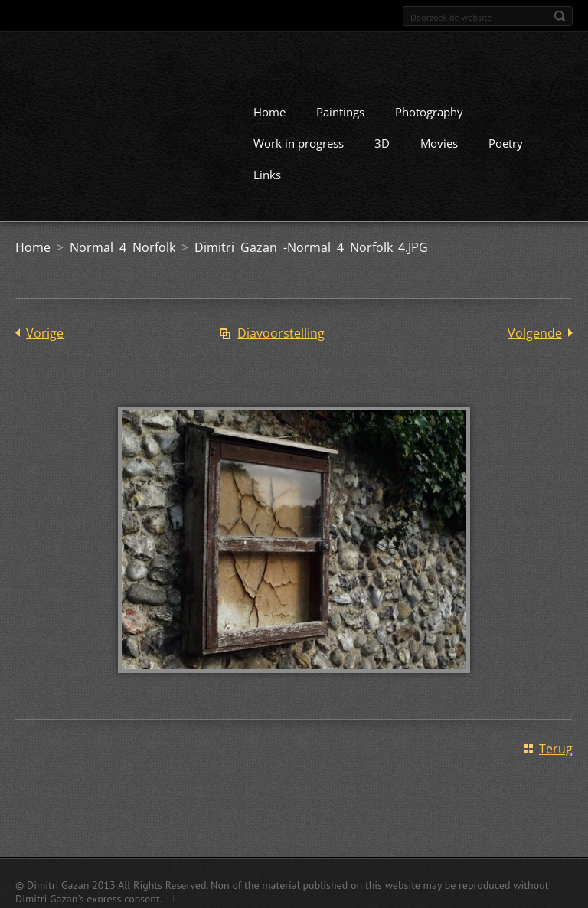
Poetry (506, 142)
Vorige (45, 332)
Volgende (535, 332)
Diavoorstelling (281, 332)
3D (382, 142)
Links (267, 174)
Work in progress (299, 142)
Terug (556, 748)
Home (269, 111)
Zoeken (560, 16)
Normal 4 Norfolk (122, 247)
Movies (439, 142)
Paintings (340, 111)
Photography (429, 111)
